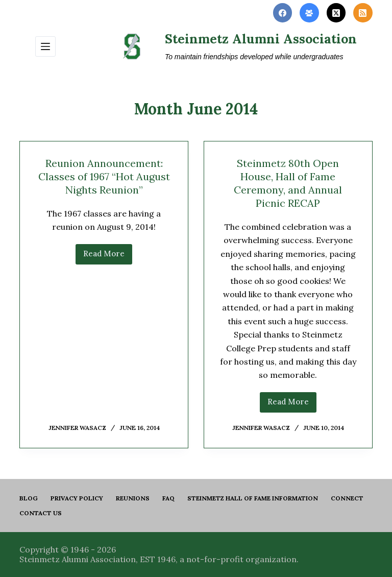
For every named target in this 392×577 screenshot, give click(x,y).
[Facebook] (283, 13)
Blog (29, 498)
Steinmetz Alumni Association (261, 39)
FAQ (168, 498)
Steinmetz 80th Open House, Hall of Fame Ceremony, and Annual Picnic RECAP (288, 183)
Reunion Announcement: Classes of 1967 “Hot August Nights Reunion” (104, 176)
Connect (347, 498)
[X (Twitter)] (336, 13)
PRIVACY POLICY (77, 498)
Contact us (41, 513)
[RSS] (363, 13)
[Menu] (45, 46)
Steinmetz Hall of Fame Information (253, 498)
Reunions (133, 498)
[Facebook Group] (309, 13)
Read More (108, 256)
